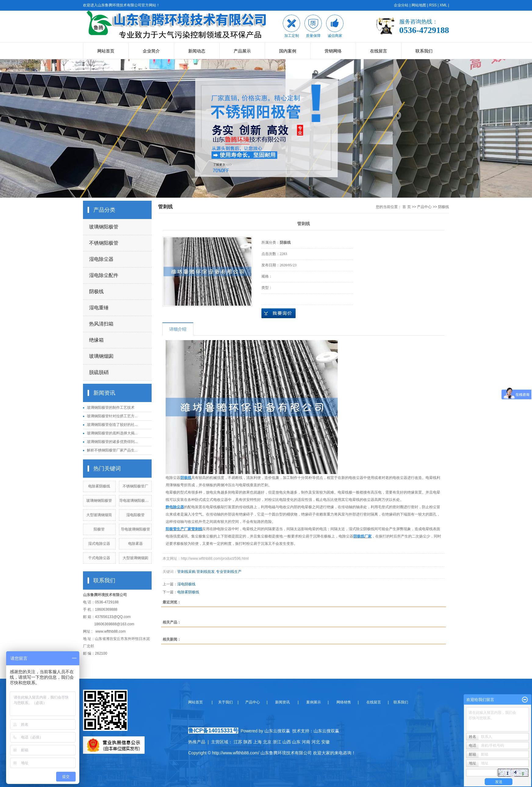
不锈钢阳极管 (104, 243)
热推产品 (197, 742)
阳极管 (99, 529)
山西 (287, 742)
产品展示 (242, 51)
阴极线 (96, 291)
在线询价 (279, 313)
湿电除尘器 (101, 259)
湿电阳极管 (135, 515)
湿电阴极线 (186, 584)
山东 (296, 742)
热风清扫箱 (101, 324)
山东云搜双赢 (326, 731)
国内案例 (288, 51)
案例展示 (313, 702)
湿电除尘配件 (104, 275)
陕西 (248, 742)
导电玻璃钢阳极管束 (136, 501)
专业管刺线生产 (229, 572)
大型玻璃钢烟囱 (135, 558)
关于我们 (227, 702)
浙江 (277, 742)
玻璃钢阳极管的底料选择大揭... (112, 433)
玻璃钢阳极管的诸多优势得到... (112, 442)
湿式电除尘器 (99, 544)
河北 (316, 742)
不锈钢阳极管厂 (135, 486)
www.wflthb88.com (111, 631)
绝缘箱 (96, 340)
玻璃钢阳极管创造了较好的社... (112, 425)
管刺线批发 (206, 572)
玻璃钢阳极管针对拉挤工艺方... (112, 416)
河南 (306, 742)
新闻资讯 (282, 702)
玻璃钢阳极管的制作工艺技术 (111, 408)
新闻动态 (197, 51)
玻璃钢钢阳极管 (99, 501)
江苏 (238, 742)
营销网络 (333, 51)
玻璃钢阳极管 (104, 227)
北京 (267, 742)
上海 (257, 742)
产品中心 (424, 207)
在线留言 (379, 51)
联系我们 (424, 51)
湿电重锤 (99, 308)
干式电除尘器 (99, 558)
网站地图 (419, 5)
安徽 (325, 742)
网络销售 (344, 702)
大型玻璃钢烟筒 (99, 515)
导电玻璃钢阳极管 (135, 529)
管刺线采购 (186, 572)
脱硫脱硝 (99, 372)
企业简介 (151, 51)
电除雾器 (135, 544)
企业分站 (401, 5)
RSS (433, 5)
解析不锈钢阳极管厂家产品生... (112, 450)
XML (443, 5)
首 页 (406, 207)
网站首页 (106, 51)
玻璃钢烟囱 (101, 356)
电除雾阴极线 (99, 486)
